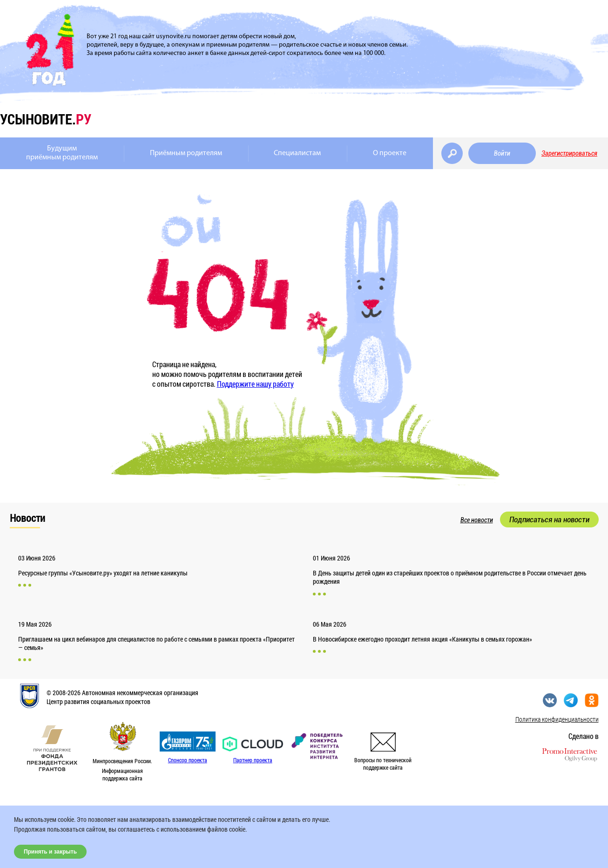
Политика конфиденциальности (557, 719)
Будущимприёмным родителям (62, 153)
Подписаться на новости (549, 519)
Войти (502, 153)
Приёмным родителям (186, 153)
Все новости (477, 520)
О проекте (390, 153)
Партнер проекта (253, 760)
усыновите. (46, 119)
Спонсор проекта (188, 760)
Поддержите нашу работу (255, 384)
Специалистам (297, 153)
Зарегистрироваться (569, 153)
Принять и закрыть (50, 852)
